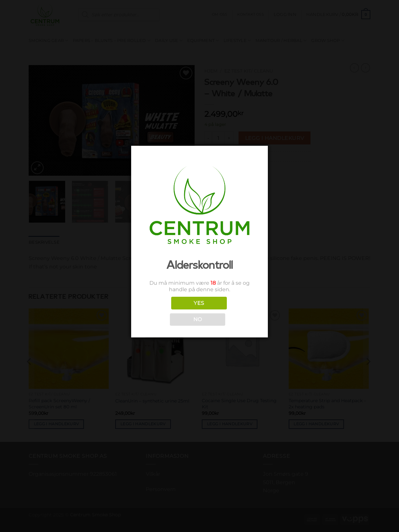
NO (198, 319)
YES (199, 303)
